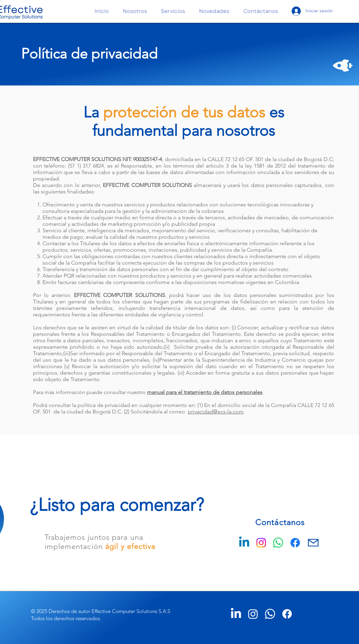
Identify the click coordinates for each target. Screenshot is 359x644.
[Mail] (313, 543)
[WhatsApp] (278, 543)
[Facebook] (295, 543)
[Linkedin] (244, 543)
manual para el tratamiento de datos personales (205, 392)
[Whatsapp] (270, 614)
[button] (137, 11)
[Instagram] (261, 543)
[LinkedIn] (236, 614)
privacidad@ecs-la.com (216, 412)
